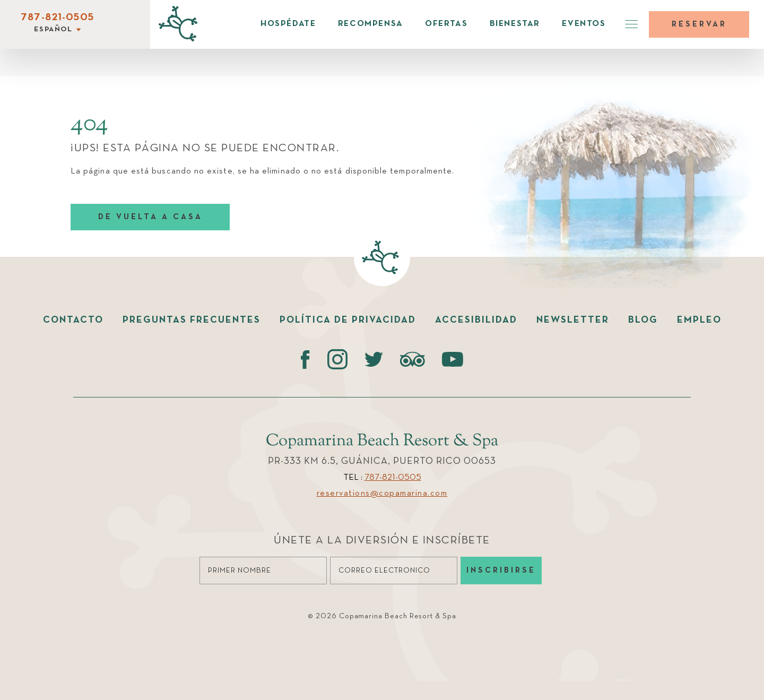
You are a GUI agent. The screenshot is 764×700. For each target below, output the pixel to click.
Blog (643, 320)
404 (89, 124)
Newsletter (573, 320)
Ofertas (446, 24)
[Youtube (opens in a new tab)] (453, 359)
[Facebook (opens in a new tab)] (305, 359)
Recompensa (371, 24)
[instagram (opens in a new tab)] (337, 359)
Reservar (699, 24)
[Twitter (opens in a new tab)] (374, 359)
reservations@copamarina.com (382, 494)
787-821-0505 (57, 18)
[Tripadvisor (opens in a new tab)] (413, 359)
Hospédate (288, 24)
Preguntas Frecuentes (192, 320)
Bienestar (515, 24)
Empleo (699, 320)
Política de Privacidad (348, 320)
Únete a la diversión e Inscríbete (382, 541)
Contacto (73, 320)
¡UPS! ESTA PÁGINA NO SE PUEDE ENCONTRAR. (205, 148)
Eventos (584, 24)
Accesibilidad (476, 320)
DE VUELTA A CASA (150, 217)
